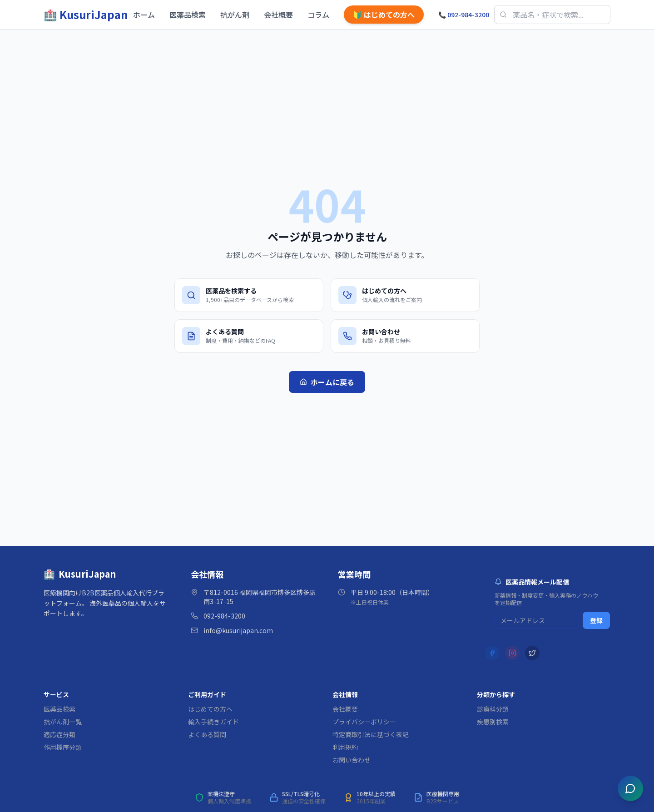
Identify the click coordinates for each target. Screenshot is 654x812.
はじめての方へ (384, 15)
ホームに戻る (327, 382)
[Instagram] (512, 653)
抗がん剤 (235, 15)
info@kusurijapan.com (238, 630)
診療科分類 (493, 709)
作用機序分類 (63, 747)
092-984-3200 (464, 15)
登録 (596, 620)
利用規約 (345, 747)
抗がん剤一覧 (63, 722)
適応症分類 (59, 734)
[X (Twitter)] (532, 653)
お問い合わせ (352, 760)
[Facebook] (492, 653)
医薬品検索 (188, 15)
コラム (318, 15)
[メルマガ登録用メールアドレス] (537, 620)
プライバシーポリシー (364, 722)
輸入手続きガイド (213, 722)
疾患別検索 (493, 722)
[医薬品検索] (552, 15)
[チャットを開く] (630, 788)
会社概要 (278, 15)
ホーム (144, 15)
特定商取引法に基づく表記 (371, 734)
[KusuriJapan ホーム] (86, 15)
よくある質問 (207, 734)
